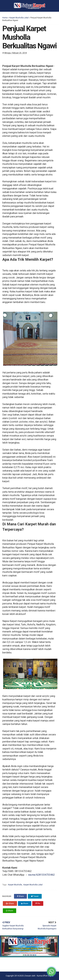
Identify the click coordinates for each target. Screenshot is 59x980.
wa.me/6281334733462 (41, 875)
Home (5, 18)
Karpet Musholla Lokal (19, 18)
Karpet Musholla (15, 885)
